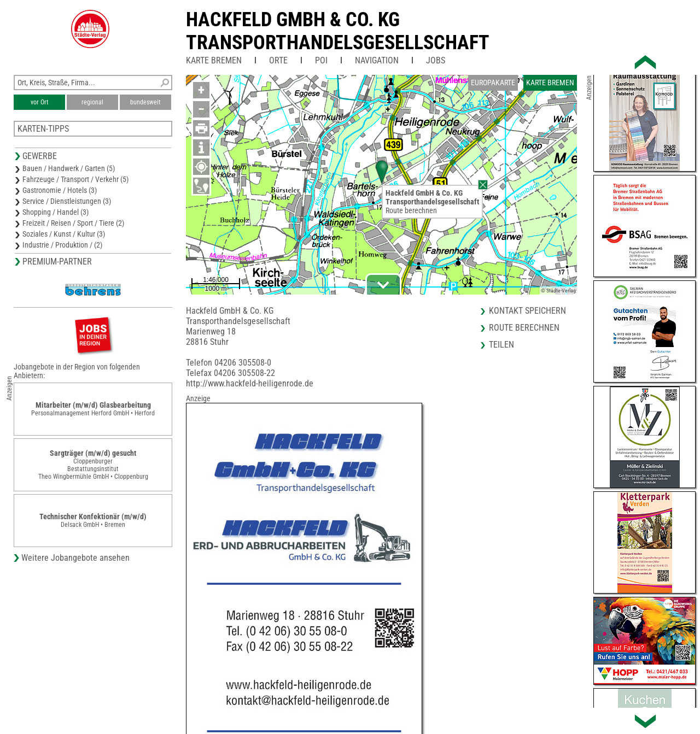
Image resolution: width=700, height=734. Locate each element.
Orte (278, 60)
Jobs (436, 60)
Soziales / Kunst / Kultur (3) (64, 234)
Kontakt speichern (527, 311)
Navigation (377, 60)
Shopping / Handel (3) (56, 212)
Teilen (501, 345)
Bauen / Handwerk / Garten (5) (69, 168)
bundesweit (145, 102)
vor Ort (40, 102)
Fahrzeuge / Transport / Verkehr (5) (75, 179)
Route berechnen (411, 210)
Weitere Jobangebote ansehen (75, 558)
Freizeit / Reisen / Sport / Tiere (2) (73, 223)
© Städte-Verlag (558, 290)
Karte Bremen (214, 60)
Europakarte (493, 83)
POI (321, 60)
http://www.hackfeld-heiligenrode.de (250, 383)
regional (92, 102)
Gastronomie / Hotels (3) (60, 190)
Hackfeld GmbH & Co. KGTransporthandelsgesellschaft (338, 31)
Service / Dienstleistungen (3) (67, 201)
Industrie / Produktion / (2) (62, 245)
